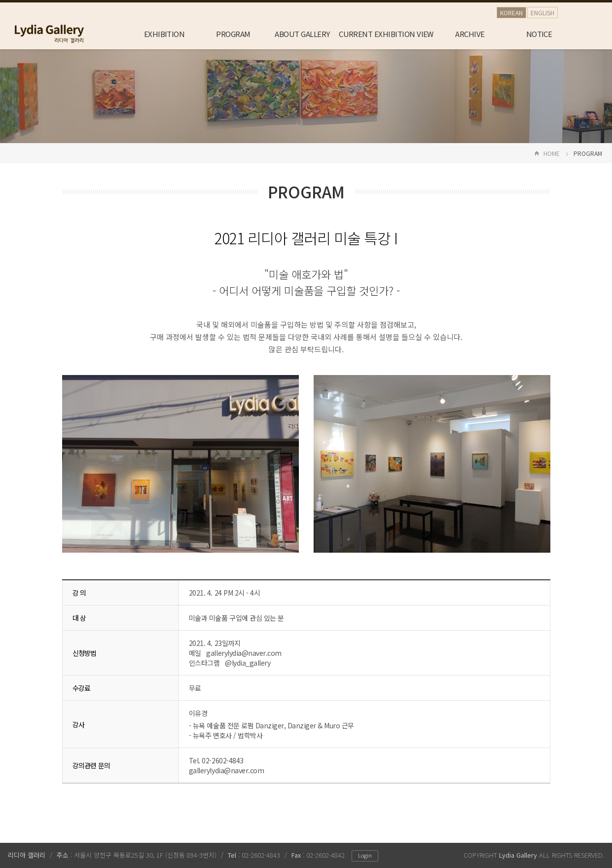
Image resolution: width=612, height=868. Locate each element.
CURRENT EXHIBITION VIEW (386, 34)
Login (365, 855)
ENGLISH (542, 13)
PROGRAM (233, 34)
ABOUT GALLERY (302, 34)
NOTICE (539, 34)
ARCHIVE (470, 34)
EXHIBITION (164, 34)
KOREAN (511, 13)
